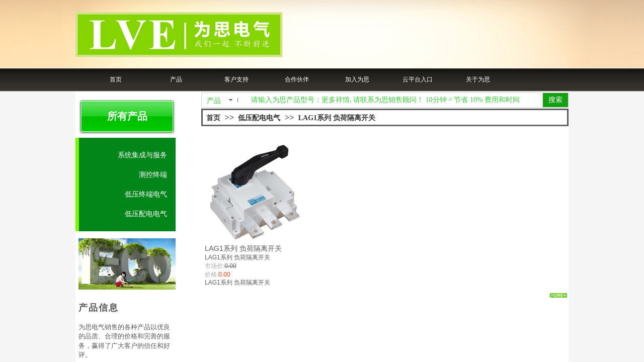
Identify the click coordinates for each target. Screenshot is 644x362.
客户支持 (236, 79)
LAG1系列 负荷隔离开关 (337, 118)
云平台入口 (418, 79)
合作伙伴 (297, 79)
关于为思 (478, 79)
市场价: (215, 266)
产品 (176, 79)
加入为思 (357, 79)
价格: (212, 275)
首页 (116, 79)
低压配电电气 (259, 118)
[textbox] (395, 100)
